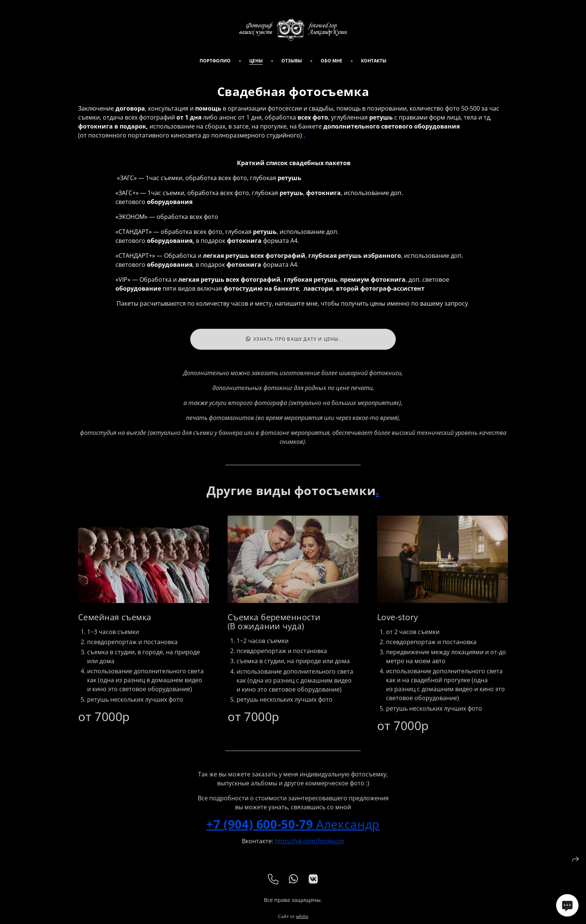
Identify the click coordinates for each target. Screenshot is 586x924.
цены (256, 61)
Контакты (374, 61)
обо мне (331, 61)
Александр (293, 829)
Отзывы (292, 61)
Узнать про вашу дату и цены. (293, 344)
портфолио (215, 61)
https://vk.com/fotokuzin (309, 846)
